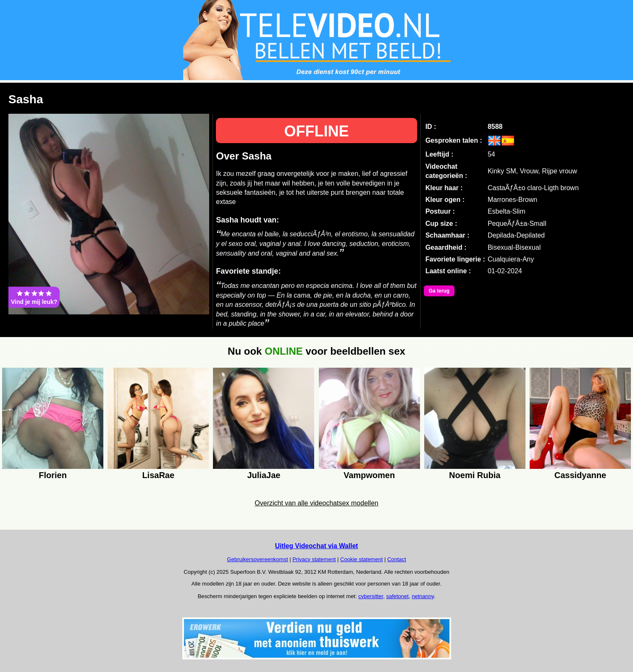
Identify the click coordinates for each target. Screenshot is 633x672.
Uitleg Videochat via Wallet (317, 546)
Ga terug (439, 291)
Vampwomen (369, 475)
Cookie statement (361, 559)
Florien (53, 475)
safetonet (397, 596)
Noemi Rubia (475, 475)
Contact (397, 559)
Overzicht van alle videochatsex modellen (316, 503)
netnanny (423, 596)
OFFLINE (317, 131)
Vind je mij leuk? (34, 297)
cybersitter (371, 596)
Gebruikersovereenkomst (257, 559)
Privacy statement (314, 559)
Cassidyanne (580, 475)
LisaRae (158, 475)
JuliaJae (264, 475)
